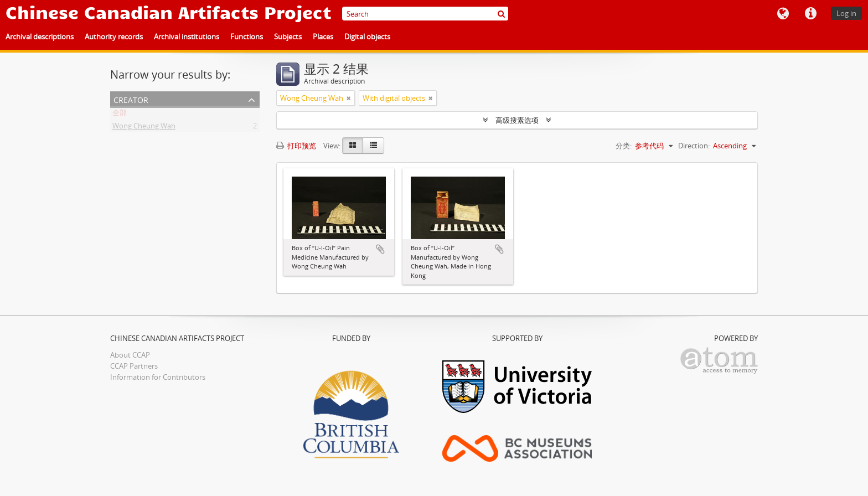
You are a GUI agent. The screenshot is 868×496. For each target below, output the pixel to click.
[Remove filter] (349, 98)
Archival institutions (187, 37)
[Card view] (353, 146)
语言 (783, 14)
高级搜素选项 (517, 120)
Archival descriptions (40, 37)
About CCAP (130, 355)
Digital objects (367, 37)
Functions (247, 37)
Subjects (288, 37)
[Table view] (373, 146)
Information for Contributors (158, 377)
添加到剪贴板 (380, 249)
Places (323, 37)
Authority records (114, 37)
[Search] (425, 14)
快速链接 (810, 14)
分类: (624, 146)
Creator (131, 99)
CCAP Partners (134, 366)
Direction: (694, 146)
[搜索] (501, 14)
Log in (846, 13)
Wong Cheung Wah (144, 128)
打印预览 (296, 146)
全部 (120, 115)
